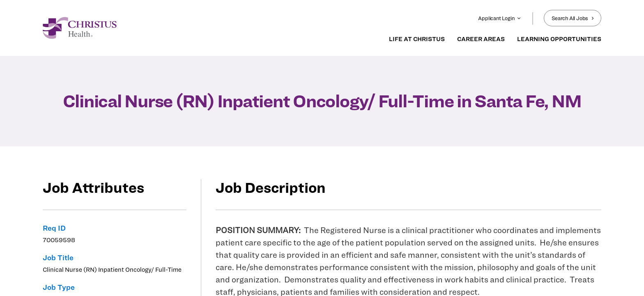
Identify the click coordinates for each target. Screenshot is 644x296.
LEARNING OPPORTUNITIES (559, 39)
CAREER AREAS (481, 39)
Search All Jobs (573, 18)
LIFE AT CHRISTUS (417, 39)
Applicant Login (499, 18)
